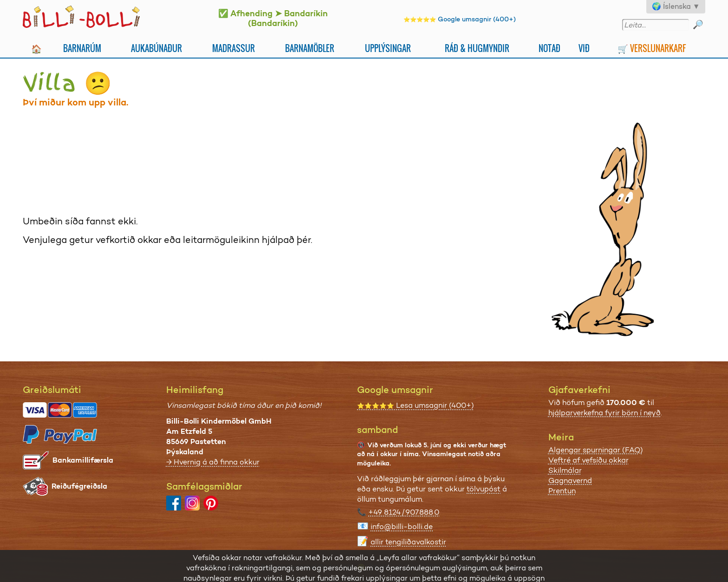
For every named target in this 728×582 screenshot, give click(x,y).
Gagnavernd (570, 481)
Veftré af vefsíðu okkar (588, 460)
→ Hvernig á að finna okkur (213, 462)
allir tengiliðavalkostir (408, 542)
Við (584, 48)
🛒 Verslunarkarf (652, 48)
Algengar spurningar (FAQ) (596, 450)
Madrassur (234, 48)
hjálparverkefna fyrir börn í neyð (604, 413)
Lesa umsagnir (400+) (416, 405)
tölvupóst (484, 489)
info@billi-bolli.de (402, 526)
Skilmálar (565, 470)
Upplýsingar (388, 48)
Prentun (562, 491)
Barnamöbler (310, 48)
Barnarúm (82, 48)
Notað (549, 48)
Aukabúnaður (156, 48)
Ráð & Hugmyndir (477, 48)
